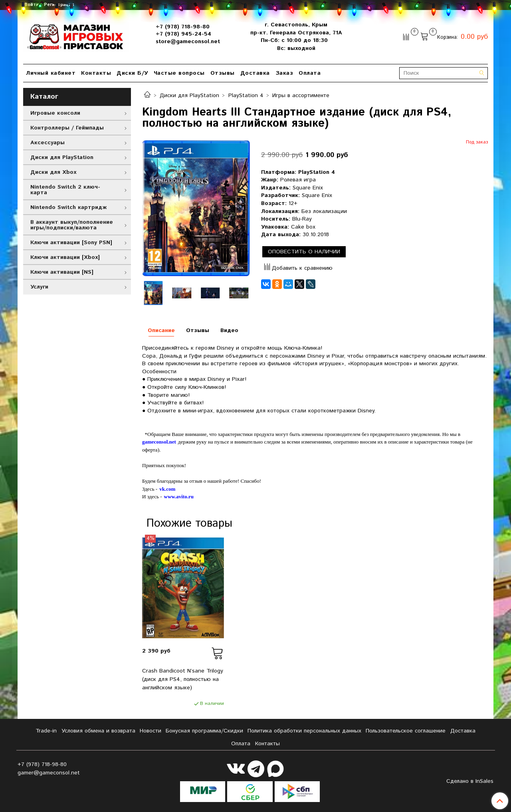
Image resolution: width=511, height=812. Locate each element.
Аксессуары (48, 143)
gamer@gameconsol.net (49, 773)
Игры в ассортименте (301, 96)
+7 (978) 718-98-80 (183, 27)
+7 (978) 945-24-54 (183, 34)
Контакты (96, 73)
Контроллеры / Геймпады (67, 128)
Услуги (39, 287)
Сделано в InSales (470, 781)
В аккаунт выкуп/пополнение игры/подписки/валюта (72, 225)
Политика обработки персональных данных (304, 731)
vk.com (167, 489)
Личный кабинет (51, 73)
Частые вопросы (179, 73)
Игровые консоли (55, 113)
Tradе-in (46, 731)
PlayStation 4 (246, 96)
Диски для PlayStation (189, 96)
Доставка (255, 73)
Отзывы (223, 73)
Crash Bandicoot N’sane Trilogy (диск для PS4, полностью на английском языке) (183, 679)
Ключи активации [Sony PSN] (71, 243)
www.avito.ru (179, 497)
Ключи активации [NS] (62, 272)
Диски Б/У (132, 73)
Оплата (310, 73)
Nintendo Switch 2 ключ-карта (65, 190)
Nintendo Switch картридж (68, 207)
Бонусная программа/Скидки (204, 731)
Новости (151, 731)
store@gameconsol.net (188, 42)
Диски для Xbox (53, 172)
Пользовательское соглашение (406, 731)
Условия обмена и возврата (98, 731)
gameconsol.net (159, 442)
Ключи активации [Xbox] (65, 257)
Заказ (284, 73)
